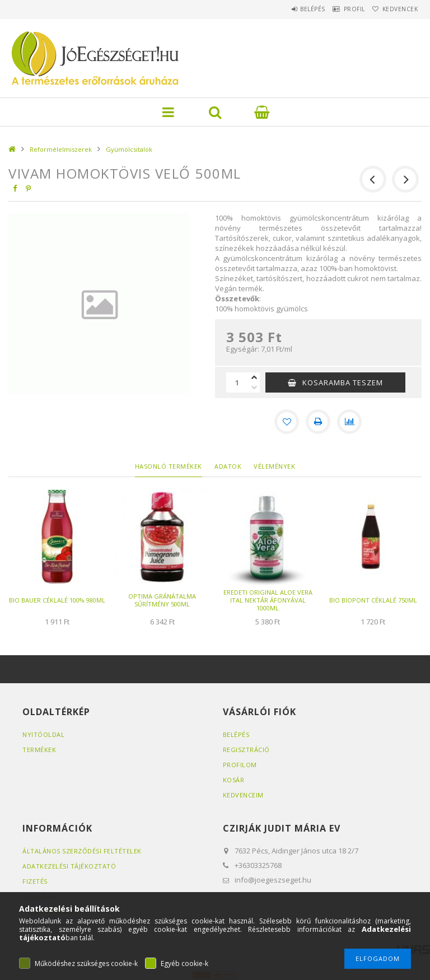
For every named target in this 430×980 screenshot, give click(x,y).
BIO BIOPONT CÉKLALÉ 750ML (373, 600)
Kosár (234, 780)
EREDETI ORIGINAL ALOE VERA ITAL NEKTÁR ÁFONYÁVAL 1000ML (268, 600)
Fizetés (35, 881)
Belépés (290, 9)
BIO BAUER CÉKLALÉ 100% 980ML (57, 600)
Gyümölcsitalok (129, 149)
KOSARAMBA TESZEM (343, 382)
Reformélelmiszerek (61, 149)
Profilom (240, 765)
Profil (340, 9)
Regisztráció (246, 750)
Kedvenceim (243, 795)
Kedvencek (396, 9)
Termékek (39, 750)
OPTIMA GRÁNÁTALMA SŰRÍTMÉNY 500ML (162, 600)
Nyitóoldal (43, 734)
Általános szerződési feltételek (82, 851)
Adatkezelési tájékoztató (69, 866)
